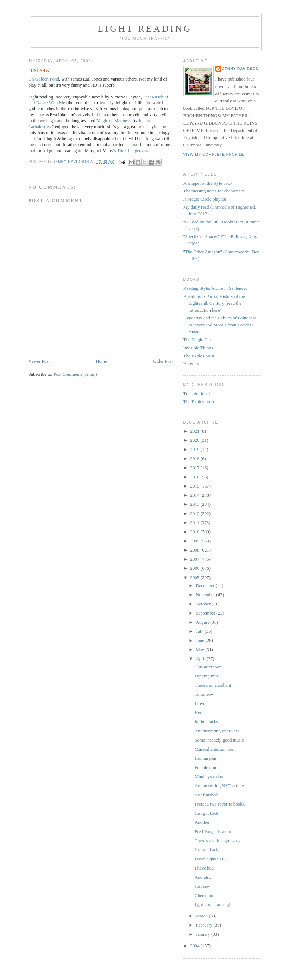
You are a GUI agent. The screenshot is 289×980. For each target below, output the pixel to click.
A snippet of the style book (208, 183)
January (203, 934)
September (206, 613)
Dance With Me (51, 103)
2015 (196, 486)
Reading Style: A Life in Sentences (215, 288)
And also (203, 877)
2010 (196, 532)
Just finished (206, 795)
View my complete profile (214, 155)
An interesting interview (217, 731)
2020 (196, 440)
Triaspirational (197, 393)
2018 (196, 459)
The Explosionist (199, 356)
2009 (196, 541)
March (202, 916)
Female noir (206, 767)
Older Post (163, 361)
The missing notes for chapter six (214, 191)
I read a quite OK (211, 859)
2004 (196, 946)
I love (200, 703)
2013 (196, 504)
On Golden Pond (44, 79)
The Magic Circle (200, 340)
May (200, 650)
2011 (196, 523)
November (206, 595)
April (201, 659)
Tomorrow (204, 694)
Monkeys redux (209, 777)
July (200, 631)
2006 (196, 568)
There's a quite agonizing (218, 841)
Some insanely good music (219, 740)
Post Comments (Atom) (75, 374)
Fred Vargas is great (213, 831)
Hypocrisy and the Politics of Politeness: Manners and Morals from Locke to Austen (221, 325)
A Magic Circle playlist (205, 199)
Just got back (207, 813)
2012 (196, 513)
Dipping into (206, 676)
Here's (200, 712)
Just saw (202, 886)
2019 (196, 449)
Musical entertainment (215, 749)
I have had (204, 868)
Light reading (145, 29)
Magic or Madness (114, 120)
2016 (196, 477)
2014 (196, 495)
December (206, 586)
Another (202, 822)
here (216, 310)
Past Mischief (156, 97)
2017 (196, 468)
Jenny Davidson (241, 69)
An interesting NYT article (219, 786)
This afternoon (208, 667)
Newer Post (39, 361)
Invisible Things (198, 348)
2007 (196, 559)
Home (101, 361)
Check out (204, 895)
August (203, 622)
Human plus (206, 758)
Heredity (191, 364)
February (205, 925)
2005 (196, 577)
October (204, 604)
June (200, 640)
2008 (196, 550)
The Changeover (132, 150)
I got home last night (214, 905)
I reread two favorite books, (220, 804)
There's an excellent (213, 685)
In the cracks (206, 722)
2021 (196, 431)
